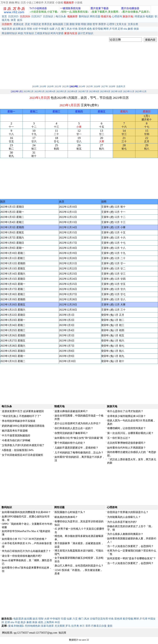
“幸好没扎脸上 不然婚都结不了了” (21, 416)
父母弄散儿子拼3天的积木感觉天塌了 (23, 445)
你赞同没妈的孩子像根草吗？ (71, 433)
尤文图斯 (60, 626)
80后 (57, 622)
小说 (29, 3)
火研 (35, 29)
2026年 (97, 86)
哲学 (95, 24)
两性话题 (95, 16)
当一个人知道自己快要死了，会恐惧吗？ (130, 546)
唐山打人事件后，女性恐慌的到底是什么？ (79, 566)
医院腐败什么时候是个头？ (70, 512)
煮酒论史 (18, 24)
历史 (27, 24)
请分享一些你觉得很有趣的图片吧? (22, 556)
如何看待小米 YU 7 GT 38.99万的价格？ (24, 539)
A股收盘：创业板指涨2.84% (18, 450)
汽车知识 (29, 33)
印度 (64, 619)
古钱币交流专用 (99, 619)
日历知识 (48, 16)
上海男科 (49, 622)
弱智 (29, 29)
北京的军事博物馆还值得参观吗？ (127, 443)
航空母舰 (98, 29)
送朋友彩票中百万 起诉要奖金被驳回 (23, 411)
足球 (120, 29)
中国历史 (36, 24)
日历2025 (13, 16)
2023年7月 (83, 91)
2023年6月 (72, 91)
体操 (136, 29)
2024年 (82, 86)
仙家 (52, 29)
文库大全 (121, 24)
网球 (106, 29)
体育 (13, 20)
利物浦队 (19, 626)
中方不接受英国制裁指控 (16, 436)
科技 (20, 33)
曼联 (110, 626)
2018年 (35, 86)
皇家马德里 (47, 626)
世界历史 (47, 24)
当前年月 (121, 86)
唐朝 (72, 24)
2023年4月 (50, 91)
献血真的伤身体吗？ (66, 517)
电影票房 (7, 29)
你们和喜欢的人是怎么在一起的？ (74, 428)
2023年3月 (39, 91)
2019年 (43, 86)
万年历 (4, 3)
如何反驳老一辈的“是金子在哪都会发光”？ (132, 558)
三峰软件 (38, 3)
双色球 (82, 29)
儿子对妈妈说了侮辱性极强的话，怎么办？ (79, 453)
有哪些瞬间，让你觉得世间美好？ (127, 428)
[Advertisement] (79, 63)
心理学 (111, 24)
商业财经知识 (9, 33)
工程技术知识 (42, 33)
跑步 (23, 622)
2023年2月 (28, 91)
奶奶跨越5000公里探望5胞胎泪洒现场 (23, 426)
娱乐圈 (17, 29)
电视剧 (150, 16)
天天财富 (49, 3)
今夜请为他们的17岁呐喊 (16, 440)
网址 (17, 3)
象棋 (130, 29)
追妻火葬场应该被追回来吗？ (71, 411)
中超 (17, 622)
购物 (12, 3)
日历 (23, 3)
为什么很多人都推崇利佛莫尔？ (125, 534)
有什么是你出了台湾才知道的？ (125, 411)
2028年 (112, 86)
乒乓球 (113, 29)
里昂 (88, 626)
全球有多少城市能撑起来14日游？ (127, 416)
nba (125, 29)
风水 (69, 29)
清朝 (89, 24)
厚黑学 (102, 24)
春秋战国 (58, 24)
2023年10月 (117, 91)
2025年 (90, 86)
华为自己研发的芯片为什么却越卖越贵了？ (26, 551)
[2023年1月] (17, 91)
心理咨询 (117, 16)
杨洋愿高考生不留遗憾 (15, 431)
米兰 (82, 626)
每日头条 (61, 16)
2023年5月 (61, 91)
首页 (4, 16)
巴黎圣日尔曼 (99, 626)
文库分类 (133, 24)
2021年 (58, 86)
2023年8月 (94, 91)
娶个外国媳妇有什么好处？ (70, 443)
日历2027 (36, 16)
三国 (66, 24)
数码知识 (84, 16)
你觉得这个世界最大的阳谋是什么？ (128, 512)
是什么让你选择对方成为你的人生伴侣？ (78, 423)
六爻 (58, 29)
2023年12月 (141, 91)
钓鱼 (75, 29)
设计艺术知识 (85, 33)
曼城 (11, 626)
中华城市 (44, 29)
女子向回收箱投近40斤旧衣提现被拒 (22, 455)
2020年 (51, 86)
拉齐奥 (75, 626)
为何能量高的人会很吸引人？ (124, 517)
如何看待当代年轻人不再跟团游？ (127, 448)
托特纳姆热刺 (33, 626)
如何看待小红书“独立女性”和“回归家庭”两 (79, 438)
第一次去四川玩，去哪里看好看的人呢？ (130, 433)
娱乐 (20, 20)
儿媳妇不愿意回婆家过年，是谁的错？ (76, 448)
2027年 (105, 86)
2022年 (66, 86)
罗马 (68, 626)
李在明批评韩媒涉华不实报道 (19, 421)
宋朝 (78, 24)
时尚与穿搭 (57, 33)
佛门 (64, 29)
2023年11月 (129, 91)
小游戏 (59, 3)
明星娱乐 (140, 16)
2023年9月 (105, 91)
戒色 (89, 29)
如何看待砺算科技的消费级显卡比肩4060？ (26, 512)
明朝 (84, 24)
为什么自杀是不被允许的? (122, 522)
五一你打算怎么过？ (119, 438)
